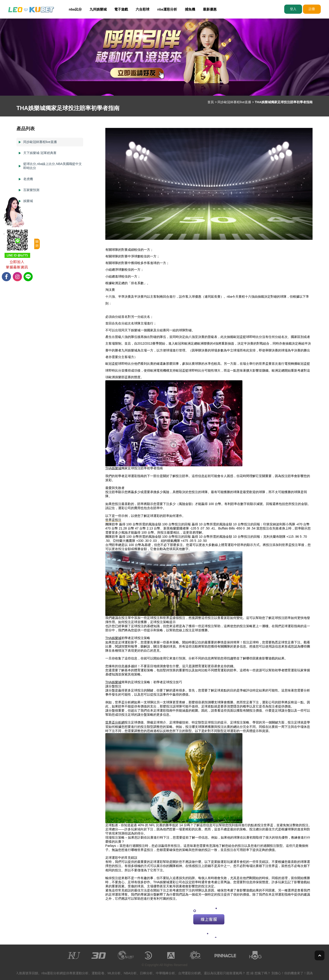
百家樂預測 (31, 190)
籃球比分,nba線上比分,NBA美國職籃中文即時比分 (53, 166)
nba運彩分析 (167, 9)
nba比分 (75, 9)
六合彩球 (143, 9)
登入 (293, 9)
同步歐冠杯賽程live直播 (234, 102)
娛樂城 (28, 201)
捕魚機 (190, 9)
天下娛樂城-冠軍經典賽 (40, 153)
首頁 (211, 102)
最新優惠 (210, 9)
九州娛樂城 (98, 9)
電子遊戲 (121, 9)
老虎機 (28, 179)
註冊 (312, 9)
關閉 (37, 244)
